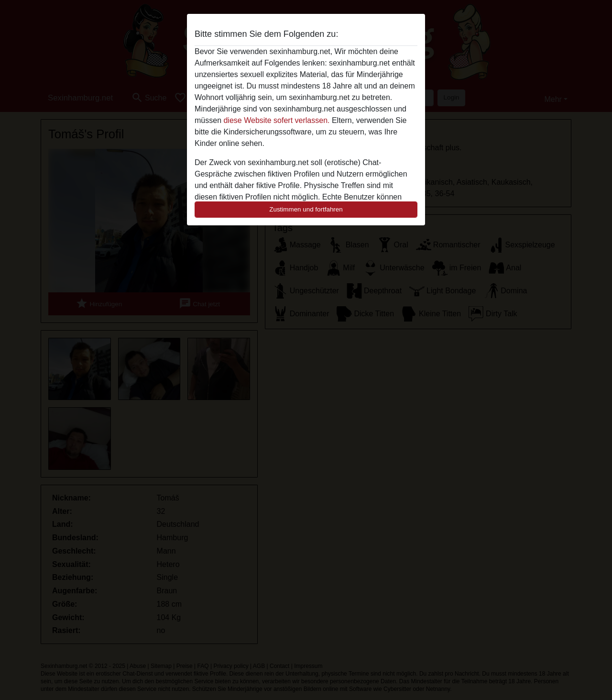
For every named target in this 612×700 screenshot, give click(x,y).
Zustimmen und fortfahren (306, 209)
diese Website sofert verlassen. (276, 120)
